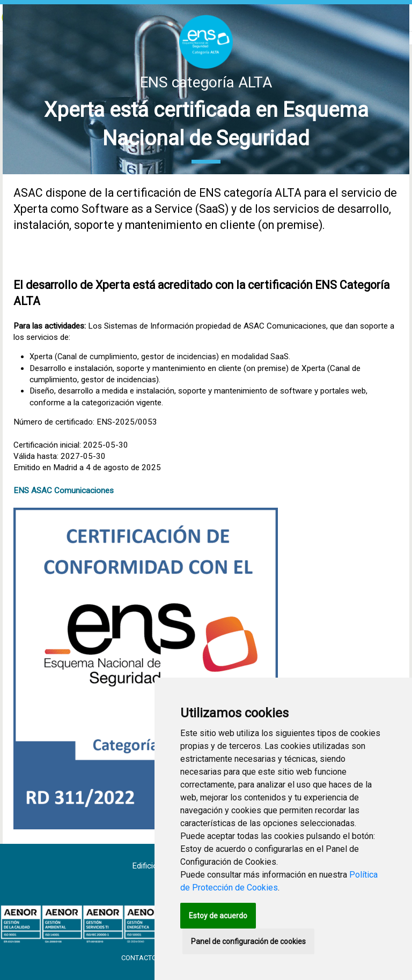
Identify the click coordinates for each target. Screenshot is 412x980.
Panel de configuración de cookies (248, 941)
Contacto (140, 958)
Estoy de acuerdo (218, 916)
